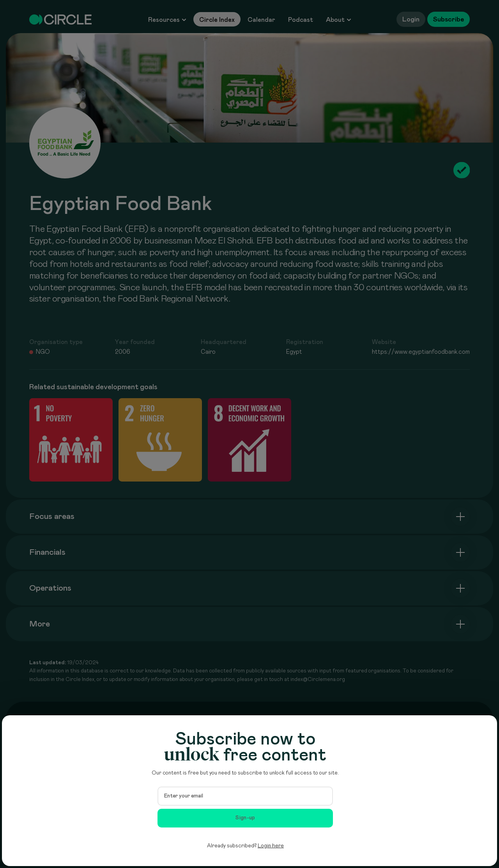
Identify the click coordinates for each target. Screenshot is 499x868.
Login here (271, 846)
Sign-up (245, 818)
